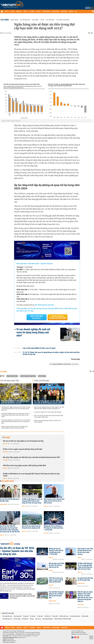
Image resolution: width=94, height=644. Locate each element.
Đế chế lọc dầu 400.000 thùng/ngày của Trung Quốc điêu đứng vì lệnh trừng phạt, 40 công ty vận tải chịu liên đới (10, 529)
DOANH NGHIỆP (55, 11)
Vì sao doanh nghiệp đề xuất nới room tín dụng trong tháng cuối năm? (33, 332)
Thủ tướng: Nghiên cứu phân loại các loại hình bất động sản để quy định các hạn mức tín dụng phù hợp (16, 422)
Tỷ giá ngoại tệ (18, 616)
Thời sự (51, 571)
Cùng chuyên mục (42, 381)
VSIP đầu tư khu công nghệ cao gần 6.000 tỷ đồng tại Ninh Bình (24, 466)
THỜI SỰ (7, 11)
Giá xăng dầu (85, 616)
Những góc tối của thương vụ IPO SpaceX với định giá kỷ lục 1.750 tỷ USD (54, 528)
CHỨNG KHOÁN (46, 11)
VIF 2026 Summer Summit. (44, 305)
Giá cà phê (55, 616)
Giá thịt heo (25, 619)
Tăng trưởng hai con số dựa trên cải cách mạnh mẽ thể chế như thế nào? (15, 402)
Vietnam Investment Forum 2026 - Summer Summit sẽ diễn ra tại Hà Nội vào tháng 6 (22, 596)
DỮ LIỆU (71, 11)
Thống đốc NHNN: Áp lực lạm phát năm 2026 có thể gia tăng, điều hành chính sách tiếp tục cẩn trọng (16, 415)
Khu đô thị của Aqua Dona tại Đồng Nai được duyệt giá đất (31, 527)
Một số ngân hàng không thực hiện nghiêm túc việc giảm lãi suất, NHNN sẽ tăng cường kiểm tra (49, 408)
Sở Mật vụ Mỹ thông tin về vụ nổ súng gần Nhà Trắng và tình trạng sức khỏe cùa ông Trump (31, 475)
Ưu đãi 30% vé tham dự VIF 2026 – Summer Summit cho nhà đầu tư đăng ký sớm (17, 551)
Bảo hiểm (35, 20)
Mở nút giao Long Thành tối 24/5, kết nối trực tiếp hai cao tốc (57, 565)
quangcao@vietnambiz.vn (82, 634)
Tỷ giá (42, 20)
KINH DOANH (64, 11)
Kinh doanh (81, 605)
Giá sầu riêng (17, 619)
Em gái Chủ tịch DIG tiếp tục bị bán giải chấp (10, 500)
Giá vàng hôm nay (7, 616)
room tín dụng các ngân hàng (28, 376)
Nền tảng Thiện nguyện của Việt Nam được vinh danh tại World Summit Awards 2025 (48, 402)
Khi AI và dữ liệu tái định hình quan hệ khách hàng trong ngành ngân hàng (49, 416)
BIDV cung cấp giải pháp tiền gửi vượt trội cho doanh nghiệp (48, 421)
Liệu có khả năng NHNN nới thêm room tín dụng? (39, 348)
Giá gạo (32, 619)
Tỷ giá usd (26, 616)
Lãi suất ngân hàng (75, 616)
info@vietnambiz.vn (11, 641)
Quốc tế (5, 444)
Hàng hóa (5, 452)
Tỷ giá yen (33, 616)
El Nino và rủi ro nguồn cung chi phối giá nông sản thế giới (23, 449)
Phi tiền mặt (50, 20)
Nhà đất (5, 468)
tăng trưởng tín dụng (12, 376)
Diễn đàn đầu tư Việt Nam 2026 (63, 619)
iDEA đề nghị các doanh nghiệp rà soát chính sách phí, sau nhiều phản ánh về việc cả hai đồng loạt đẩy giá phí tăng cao (85, 597)
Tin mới (7, 437)
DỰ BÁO (13, 11)
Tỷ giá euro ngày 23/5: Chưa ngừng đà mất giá (48, 412)
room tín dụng (42, 376)
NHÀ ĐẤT (38, 11)
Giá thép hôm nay (7, 619)
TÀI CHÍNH (32, 11)
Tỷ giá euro (40, 616)
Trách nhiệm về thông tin (9, 642)
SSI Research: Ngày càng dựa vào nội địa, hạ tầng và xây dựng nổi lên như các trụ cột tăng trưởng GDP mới (16, 409)
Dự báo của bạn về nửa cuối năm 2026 (58, 317)
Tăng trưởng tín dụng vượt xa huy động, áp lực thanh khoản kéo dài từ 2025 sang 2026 (15, 427)
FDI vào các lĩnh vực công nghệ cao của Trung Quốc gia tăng (23, 441)
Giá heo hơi (48, 616)
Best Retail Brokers (48, 619)
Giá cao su (38, 619)
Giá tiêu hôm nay (64, 616)
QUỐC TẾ (25, 11)
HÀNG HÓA (19, 11)
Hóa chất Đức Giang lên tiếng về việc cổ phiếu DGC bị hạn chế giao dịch (56, 595)
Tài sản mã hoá (25, 20)
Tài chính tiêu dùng (63, 20)
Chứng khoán (4, 504)
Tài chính (5, 20)
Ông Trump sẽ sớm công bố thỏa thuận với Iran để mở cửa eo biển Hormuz (54, 501)
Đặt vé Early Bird (37, 317)
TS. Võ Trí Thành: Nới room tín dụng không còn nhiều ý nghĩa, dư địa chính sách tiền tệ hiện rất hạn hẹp (51, 353)
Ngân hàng (14, 20)
